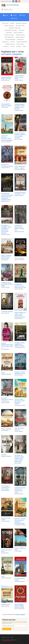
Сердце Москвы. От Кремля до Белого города (19, 77)
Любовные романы (20, 35)
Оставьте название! (20, 614)
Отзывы (15, 15)
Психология (21, 30)
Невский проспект (6, 605)
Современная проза (10, 44)
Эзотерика (19, 46)
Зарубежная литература (15, 28)
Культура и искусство (9, 35)
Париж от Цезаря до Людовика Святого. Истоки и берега (6, 257)
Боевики (12, 23)
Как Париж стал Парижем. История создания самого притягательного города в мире (19, 458)
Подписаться (7, 629)
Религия (13, 42)
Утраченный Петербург (7, 312)
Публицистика (6, 42)
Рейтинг (15, 18)
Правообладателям (7, 641)
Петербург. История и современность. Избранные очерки (20, 344)
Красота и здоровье (18, 33)
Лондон (3, 373)
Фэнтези (12, 46)
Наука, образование (9, 37)
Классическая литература (11, 30)
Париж (3, 576)
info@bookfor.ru (14, 640)
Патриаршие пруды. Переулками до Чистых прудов (7, 284)
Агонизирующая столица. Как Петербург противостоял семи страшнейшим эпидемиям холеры (7, 197)
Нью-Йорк (4, 455)
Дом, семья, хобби (20, 26)
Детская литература (9, 26)
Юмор (24, 46)
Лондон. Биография (6, 429)
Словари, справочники (21, 42)
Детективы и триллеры (21, 23)
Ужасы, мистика (20, 44)
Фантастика (6, 46)
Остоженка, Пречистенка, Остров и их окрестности (7, 399)
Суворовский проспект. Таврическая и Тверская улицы (20, 489)
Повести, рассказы (20, 37)
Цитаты (23, 15)
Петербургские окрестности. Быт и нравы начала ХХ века (20, 286)
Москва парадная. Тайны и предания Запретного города (19, 606)
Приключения (20, 39)
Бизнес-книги (5, 23)
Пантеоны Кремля (19, 258)
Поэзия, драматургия (10, 39)
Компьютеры (9, 33)
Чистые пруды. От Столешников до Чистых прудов (6, 487)
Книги (7, 15)
